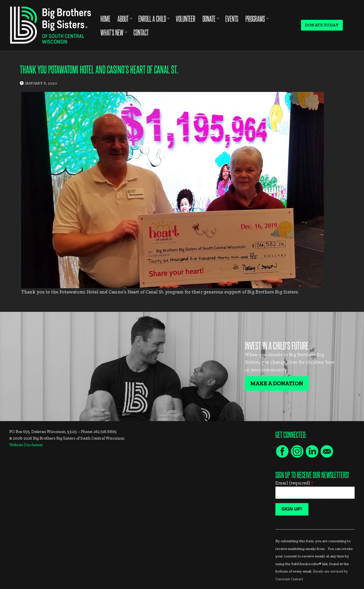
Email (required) (294, 483)
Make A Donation (277, 383)
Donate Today (322, 25)
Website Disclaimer (26, 445)
